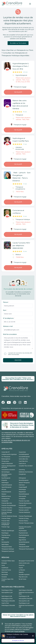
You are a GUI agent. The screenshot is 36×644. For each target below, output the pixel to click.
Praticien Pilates (6, 518)
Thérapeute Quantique (8, 551)
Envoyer (18, 360)
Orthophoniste (6, 499)
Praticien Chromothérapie (9, 506)
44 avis (25, 112)
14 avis (25, 216)
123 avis (25, 72)
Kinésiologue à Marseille (8, 605)
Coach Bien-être (23, 461)
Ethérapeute (22, 478)
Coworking (22, 470)
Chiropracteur (5, 461)
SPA (3, 540)
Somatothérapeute (24, 542)
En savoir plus (11, 637)
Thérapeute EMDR (24, 547)
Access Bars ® (5, 452)
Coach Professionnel (7, 464)
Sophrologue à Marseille (25, 590)
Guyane (21, 568)
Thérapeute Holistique (8, 549)
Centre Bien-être (23, 459)
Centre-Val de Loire (24, 563)
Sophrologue (5, 544)
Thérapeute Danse (7, 547)
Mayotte (21, 572)
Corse (3, 565)
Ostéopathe (5, 501)
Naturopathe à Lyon (7, 592)
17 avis (25, 144)
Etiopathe (4, 480)
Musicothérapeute (24, 494)
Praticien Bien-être (7, 503)
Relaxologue (22, 538)
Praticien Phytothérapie (25, 516)
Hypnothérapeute (6, 487)
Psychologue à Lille (24, 596)
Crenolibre (5, 396)
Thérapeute (22, 544)
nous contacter (20, 631)
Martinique (5, 572)
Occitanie (4, 577)
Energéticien (22, 474)
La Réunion (22, 570)
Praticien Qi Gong (24, 518)
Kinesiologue (22, 489)
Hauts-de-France (6, 570)
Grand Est (22, 565)
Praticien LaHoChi (24, 510)
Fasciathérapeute (24, 480)
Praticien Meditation (24, 512)
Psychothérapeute (24, 535)
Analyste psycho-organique (9, 454)
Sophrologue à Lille (7, 596)
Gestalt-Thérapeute (24, 483)
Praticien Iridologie (7, 510)
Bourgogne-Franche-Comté (26, 561)
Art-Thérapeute (6, 457)
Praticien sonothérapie (8, 531)
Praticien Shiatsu (23, 521)
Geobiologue (5, 483)
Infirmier (4, 489)
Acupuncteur (22, 452)
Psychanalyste (23, 531)
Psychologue (5, 533)
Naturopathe (22, 496)
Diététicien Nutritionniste (26, 472)
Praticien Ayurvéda (24, 501)
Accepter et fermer (18, 641)
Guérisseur (22, 485)
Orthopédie (22, 499)
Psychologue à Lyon (24, 603)
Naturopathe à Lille (24, 601)
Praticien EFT (22, 506)
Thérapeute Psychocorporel (26, 549)
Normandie (5, 575)
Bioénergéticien (6, 459)
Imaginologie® (23, 487)
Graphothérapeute (7, 485)
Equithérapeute (6, 478)
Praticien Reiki (6, 521)
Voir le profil (18, 92)
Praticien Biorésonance (25, 503)
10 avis (25, 251)
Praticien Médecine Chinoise (9, 516)
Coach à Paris (5, 603)
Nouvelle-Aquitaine (24, 575)
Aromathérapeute (24, 454)
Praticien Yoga (6, 527)
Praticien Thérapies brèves (26, 523)
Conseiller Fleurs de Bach (26, 466)
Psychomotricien (23, 533)
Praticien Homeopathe (25, 508)
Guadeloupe (5, 568)
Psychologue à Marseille (8, 601)
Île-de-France (23, 579)
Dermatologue (6, 472)
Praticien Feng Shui (7, 508)
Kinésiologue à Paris (7, 599)
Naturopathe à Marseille (26, 599)
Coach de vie (22, 464)
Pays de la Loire (23, 577)
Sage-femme (22, 540)
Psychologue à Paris (7, 590)
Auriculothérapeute (24, 457)
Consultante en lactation (8, 470)
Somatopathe (5, 542)
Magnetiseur (22, 492)
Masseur (4, 494)
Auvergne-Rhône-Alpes (8, 561)
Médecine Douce (6, 496)
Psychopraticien (6, 535)
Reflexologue (5, 538)
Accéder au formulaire (18, 43)
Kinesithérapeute (6, 492)
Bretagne (4, 563)
